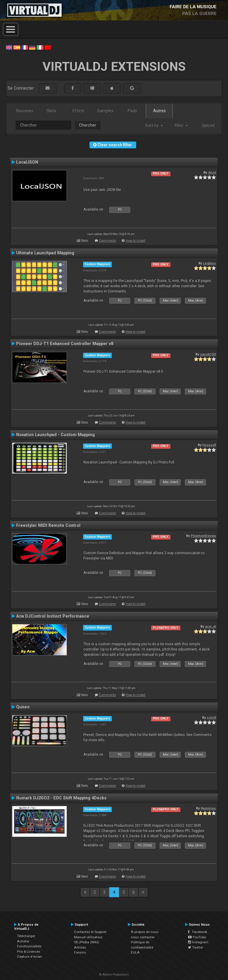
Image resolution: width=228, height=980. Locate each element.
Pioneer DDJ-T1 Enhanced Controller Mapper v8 (65, 344)
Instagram (198, 942)
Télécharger (26, 936)
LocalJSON (27, 162)
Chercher (88, 125)
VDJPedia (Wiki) (86, 942)
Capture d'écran (29, 957)
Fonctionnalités (29, 946)
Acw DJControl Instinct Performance (53, 616)
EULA (135, 952)
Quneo (23, 707)
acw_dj (211, 626)
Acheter (23, 941)
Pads (132, 111)
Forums (80, 952)
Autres (159, 111)
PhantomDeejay (203, 536)
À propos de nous (145, 932)
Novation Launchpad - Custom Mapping (55, 435)
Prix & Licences (29, 952)
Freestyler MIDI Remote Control (48, 525)
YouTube (197, 937)
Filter (181, 125)
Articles (80, 947)
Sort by (154, 125)
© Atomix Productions (114, 975)
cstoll (211, 717)
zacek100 (208, 354)
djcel (212, 172)
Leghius (210, 263)
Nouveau (25, 111)
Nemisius (208, 808)
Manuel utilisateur (88, 937)
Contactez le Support (90, 932)
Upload (208, 125)
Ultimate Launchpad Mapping (45, 253)
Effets (78, 111)
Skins (51, 111)
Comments (107, 241)
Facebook (198, 932)
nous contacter (143, 937)
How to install (136, 241)
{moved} (209, 445)
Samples (105, 111)
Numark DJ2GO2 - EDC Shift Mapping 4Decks (61, 798)
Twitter (196, 947)
